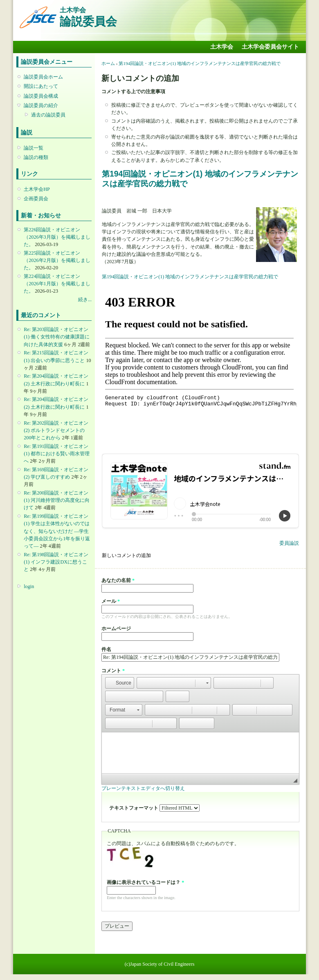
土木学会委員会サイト (270, 47)
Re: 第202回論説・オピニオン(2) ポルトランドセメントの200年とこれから (56, 430)
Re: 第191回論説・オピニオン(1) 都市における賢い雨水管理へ (57, 454)
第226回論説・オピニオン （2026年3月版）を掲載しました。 (57, 237)
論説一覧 (34, 148)
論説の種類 (36, 157)
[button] (120, 683)
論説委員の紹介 (41, 105)
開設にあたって (41, 86)
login (29, 586)
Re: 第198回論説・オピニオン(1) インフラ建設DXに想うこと (56, 562)
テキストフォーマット (134, 808)
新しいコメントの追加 (126, 555)
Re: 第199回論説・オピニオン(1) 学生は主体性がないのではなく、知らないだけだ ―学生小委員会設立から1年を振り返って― (57, 531)
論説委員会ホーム (43, 77)
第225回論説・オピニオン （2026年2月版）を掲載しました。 (57, 260)
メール (111, 601)
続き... (85, 300)
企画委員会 (36, 199)
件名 (106, 649)
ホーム (108, 63)
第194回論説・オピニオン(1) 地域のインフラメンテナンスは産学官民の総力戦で (200, 63)
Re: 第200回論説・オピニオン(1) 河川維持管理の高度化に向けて (57, 500)
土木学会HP (37, 189)
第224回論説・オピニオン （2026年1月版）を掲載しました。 (57, 284)
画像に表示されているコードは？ (145, 882)
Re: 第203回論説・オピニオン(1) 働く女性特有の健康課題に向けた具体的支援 (57, 337)
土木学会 (222, 47)
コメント (113, 671)
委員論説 (289, 543)
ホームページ (116, 629)
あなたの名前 (118, 580)
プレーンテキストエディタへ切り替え (143, 788)
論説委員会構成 (41, 96)
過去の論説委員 (48, 115)
